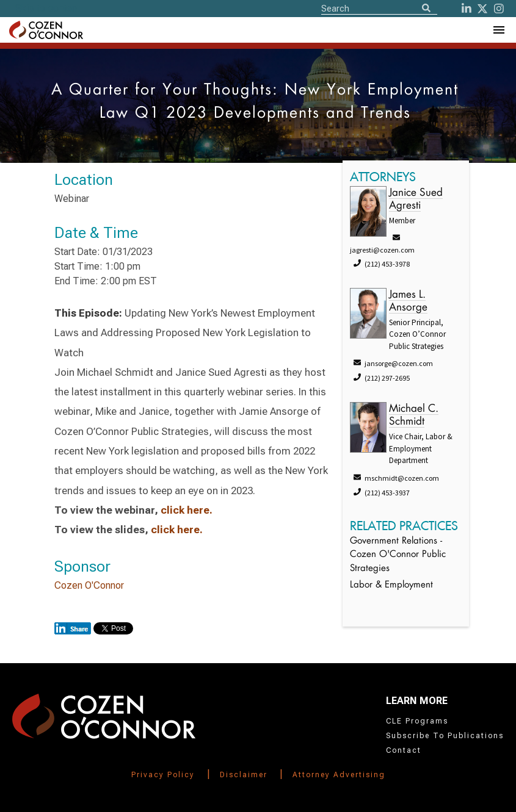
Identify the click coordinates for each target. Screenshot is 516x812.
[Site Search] (379, 8)
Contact (404, 750)
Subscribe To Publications (445, 736)
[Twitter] (482, 9)
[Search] (426, 9)
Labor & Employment (391, 585)
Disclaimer (244, 775)
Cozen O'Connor (89, 585)
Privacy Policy (163, 775)
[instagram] (499, 9)
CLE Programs (417, 721)
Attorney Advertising (339, 775)
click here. (187, 510)
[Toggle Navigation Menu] (498, 30)
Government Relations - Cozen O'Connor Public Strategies (398, 555)
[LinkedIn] (467, 9)
